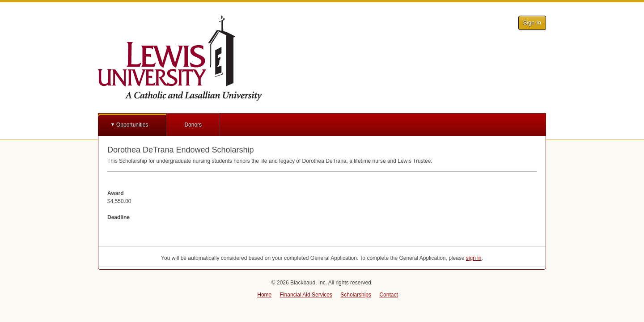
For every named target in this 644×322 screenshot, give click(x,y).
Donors (193, 125)
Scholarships (356, 295)
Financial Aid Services (306, 295)
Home (264, 295)
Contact (388, 295)
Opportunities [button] (132, 125)
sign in (474, 258)
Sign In (532, 23)
